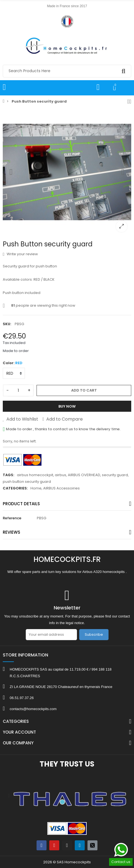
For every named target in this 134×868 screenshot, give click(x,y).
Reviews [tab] (11, 532)
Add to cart (84, 390)
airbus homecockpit (35, 475)
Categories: (15, 488)
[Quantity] (18, 390)
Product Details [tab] (21, 504)
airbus (60, 475)
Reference (12, 518)
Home (36, 488)
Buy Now (67, 406)
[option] (67, 172)
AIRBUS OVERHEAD (84, 475)
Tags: (8, 475)
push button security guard (27, 482)
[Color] (14, 373)
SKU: (7, 324)
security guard (115, 475)
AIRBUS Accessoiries (61, 488)
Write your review (20, 254)
